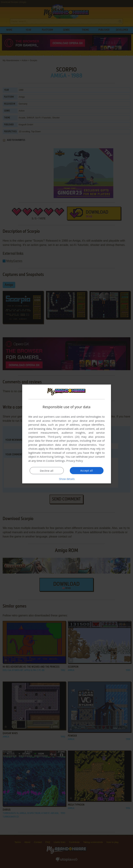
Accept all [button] (87, 470)
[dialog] (67, 434)
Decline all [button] (47, 471)
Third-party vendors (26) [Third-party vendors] (64, 437)
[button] (67, 479)
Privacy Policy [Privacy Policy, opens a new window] (75, 461)
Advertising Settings (52, 457)
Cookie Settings (55, 461)
